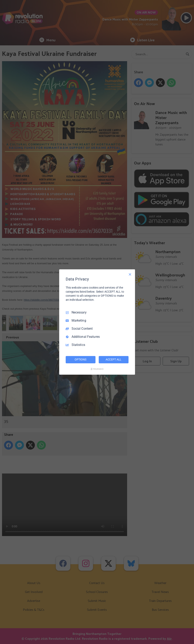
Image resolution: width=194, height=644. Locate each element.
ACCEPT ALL (114, 359)
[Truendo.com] (97, 369)
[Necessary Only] (130, 274)
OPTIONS (80, 359)
